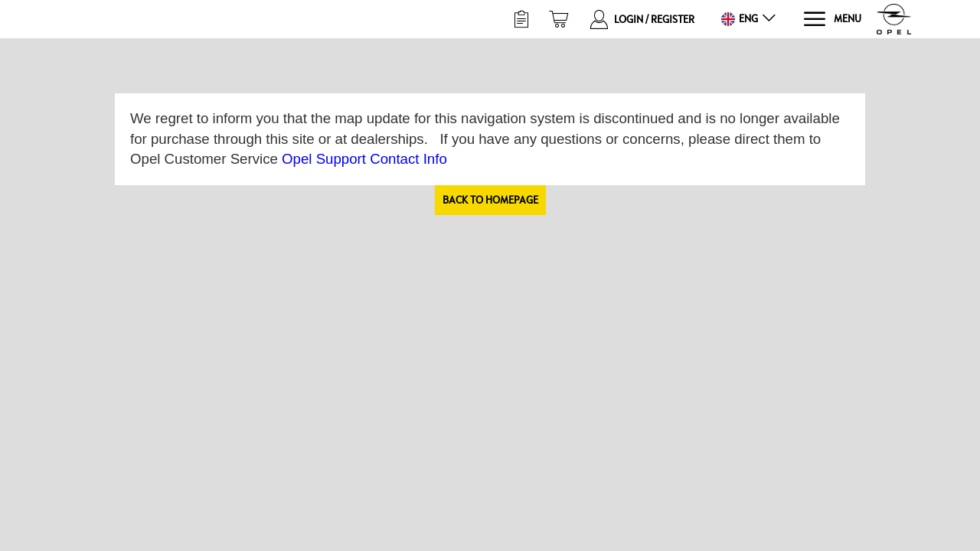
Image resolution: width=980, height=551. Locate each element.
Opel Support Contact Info (364, 159)
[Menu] (832, 20)
